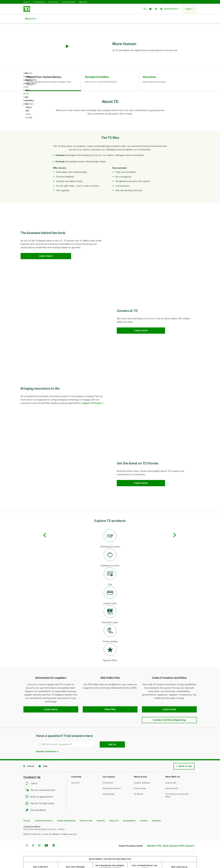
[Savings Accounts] (110, 550)
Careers (144, 810)
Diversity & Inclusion (112, 778)
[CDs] (110, 569)
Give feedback (36, 799)
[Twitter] (27, 835)
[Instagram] (39, 835)
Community (108, 772)
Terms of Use (86, 810)
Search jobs (171, 772)
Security (101, 810)
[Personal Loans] (110, 607)
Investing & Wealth (68, 2)
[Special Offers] (110, 645)
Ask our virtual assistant (41, 779)
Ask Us (112, 734)
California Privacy (44, 810)
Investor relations (142, 772)
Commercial (53, 2)
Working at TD (172, 778)
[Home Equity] (110, 626)
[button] (145, 9)
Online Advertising (66, 810)
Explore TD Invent (92, 396)
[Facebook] (33, 835)
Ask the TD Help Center (41, 793)
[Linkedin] (54, 835)
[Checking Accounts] (110, 532)
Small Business (39, 2)
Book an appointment (40, 786)
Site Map (156, 810)
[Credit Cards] (110, 588)
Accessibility (129, 810)
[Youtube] (46, 835)
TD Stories (139, 783)
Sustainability (109, 783)
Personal (27, 2)
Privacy (27, 810)
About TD (75, 772)
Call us (32, 773)
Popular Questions (47, 741)
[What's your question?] (66, 733)
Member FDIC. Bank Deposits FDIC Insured (170, 835)
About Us (83, 2)
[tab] (52, 73)
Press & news (140, 778)
